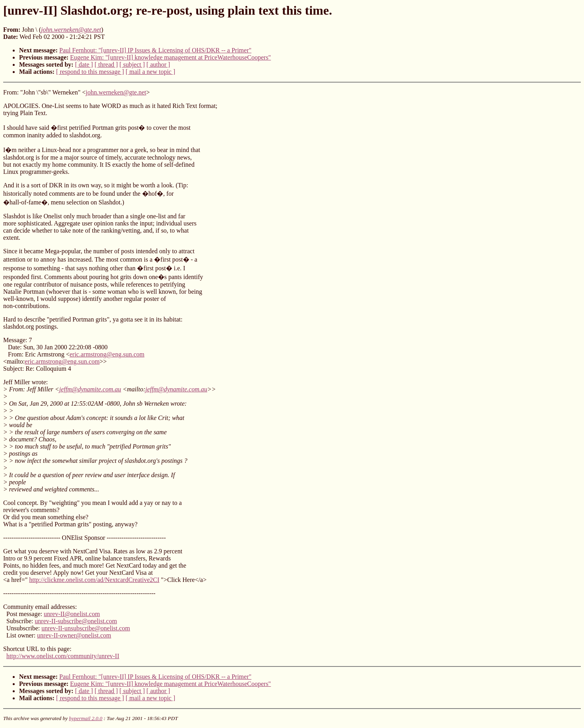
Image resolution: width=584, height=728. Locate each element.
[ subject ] (132, 65)
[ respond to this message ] (90, 72)
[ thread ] (106, 65)
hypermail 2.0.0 (86, 718)
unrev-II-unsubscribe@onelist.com (86, 628)
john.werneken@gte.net (116, 92)
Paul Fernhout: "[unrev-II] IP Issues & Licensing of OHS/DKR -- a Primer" (155, 50)
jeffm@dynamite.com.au (90, 389)
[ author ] (158, 65)
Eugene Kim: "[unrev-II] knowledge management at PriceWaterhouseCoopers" (171, 57)
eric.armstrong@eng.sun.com (107, 354)
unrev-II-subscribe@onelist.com (76, 621)
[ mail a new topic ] (150, 72)
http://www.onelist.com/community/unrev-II (63, 656)
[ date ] (84, 65)
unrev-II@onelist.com (72, 614)
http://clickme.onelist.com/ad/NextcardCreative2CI (94, 580)
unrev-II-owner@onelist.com (74, 635)
